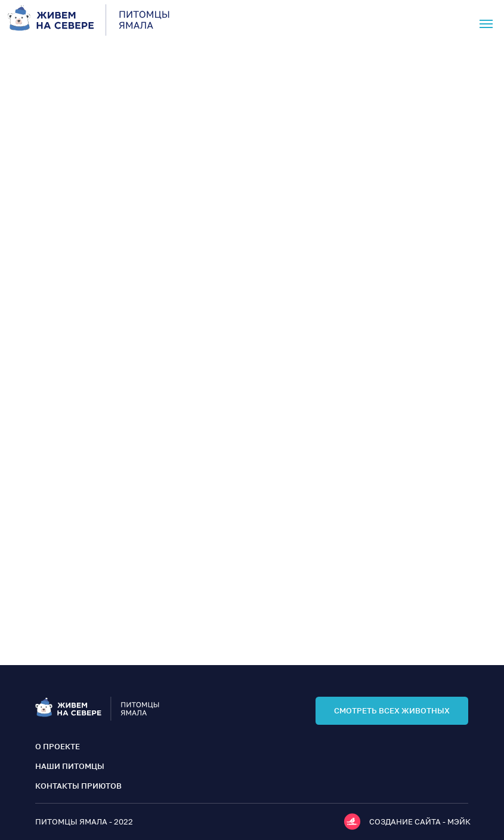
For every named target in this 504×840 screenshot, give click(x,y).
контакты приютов (78, 786)
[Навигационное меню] (486, 24)
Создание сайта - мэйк (420, 821)
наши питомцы (70, 766)
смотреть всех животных (392, 710)
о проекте (58, 746)
